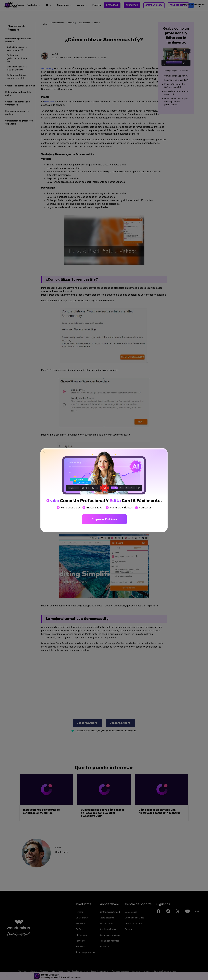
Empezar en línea (104, 519)
